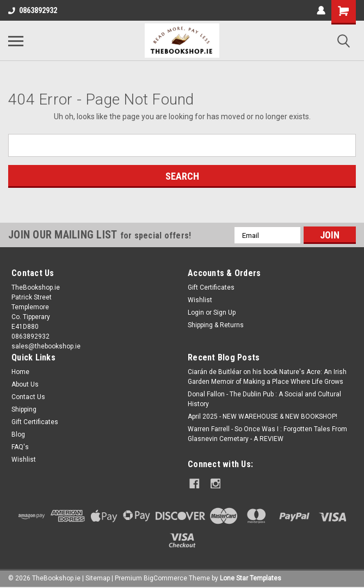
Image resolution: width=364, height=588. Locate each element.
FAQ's (20, 447)
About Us (25, 384)
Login (196, 313)
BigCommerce (165, 577)
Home (20, 372)
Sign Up (224, 313)
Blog (18, 434)
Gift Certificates (211, 287)
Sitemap (98, 577)
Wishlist (200, 300)
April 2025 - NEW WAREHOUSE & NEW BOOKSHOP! (263, 416)
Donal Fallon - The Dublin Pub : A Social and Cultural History (264, 399)
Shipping (24, 409)
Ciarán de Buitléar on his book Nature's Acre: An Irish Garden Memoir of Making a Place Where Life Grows (267, 377)
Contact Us (28, 397)
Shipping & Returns (216, 325)
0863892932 (33, 10)
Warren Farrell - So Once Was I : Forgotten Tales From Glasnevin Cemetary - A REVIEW (267, 434)
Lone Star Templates (251, 577)
